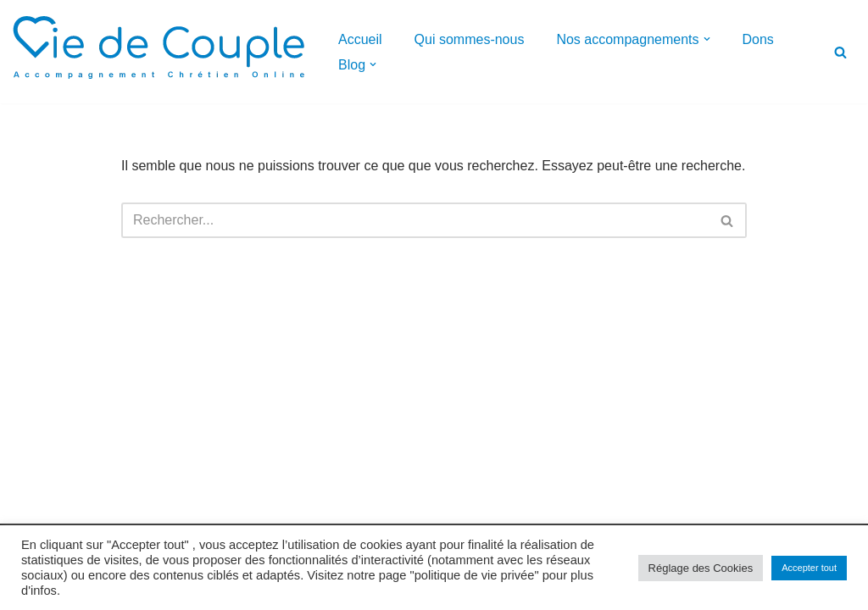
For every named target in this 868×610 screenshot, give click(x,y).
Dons (758, 39)
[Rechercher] (840, 52)
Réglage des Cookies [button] (701, 568)
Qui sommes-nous (470, 39)
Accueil (360, 39)
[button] (707, 39)
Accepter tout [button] (809, 568)
